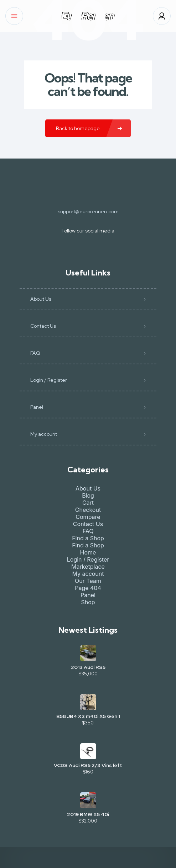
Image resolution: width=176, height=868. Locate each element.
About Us (41, 299)
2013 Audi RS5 (88, 667)
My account (44, 434)
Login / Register (49, 380)
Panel (37, 407)
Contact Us (43, 326)
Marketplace (88, 567)
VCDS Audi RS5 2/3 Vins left (88, 765)
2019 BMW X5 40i (88, 814)
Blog (88, 495)
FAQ (35, 353)
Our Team (88, 581)
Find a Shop (88, 538)
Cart (88, 503)
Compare (88, 517)
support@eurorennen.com (88, 211)
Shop (88, 602)
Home (88, 552)
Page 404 (88, 588)
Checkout (88, 510)
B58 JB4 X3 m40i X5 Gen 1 (88, 716)
